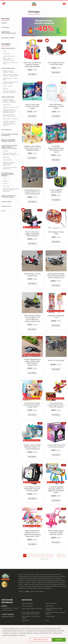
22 (59, 555)
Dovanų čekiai (6, 202)
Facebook (31, 591)
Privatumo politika (41, 640)
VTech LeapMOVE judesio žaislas (56, 191)
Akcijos (4, 23)
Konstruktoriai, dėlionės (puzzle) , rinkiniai (8, 174)
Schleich (5, 184)
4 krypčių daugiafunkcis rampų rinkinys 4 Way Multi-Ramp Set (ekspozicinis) (32, 362)
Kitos (3, 211)
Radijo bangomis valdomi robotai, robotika (11, 83)
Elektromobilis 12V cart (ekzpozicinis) (32, 275)
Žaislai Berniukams (8, 68)
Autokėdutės (7, 105)
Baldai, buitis (6, 206)
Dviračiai (5, 151)
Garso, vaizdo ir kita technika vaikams (9, 196)
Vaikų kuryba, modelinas (10, 119)
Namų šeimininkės (9, 56)
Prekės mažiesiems (8, 97)
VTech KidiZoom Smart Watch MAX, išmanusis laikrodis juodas (32, 489)
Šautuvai (5, 89)
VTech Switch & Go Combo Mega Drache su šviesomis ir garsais (56, 405)
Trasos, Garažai (8, 86)
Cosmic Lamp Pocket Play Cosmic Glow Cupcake (56, 446)
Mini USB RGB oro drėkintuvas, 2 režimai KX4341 (56, 106)
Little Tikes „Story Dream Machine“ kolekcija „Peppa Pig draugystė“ (32, 64)
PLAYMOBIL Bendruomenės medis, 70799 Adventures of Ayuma (56, 149)
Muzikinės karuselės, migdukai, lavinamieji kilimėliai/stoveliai (9, 111)
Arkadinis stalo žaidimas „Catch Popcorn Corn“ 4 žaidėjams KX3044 (32, 148)
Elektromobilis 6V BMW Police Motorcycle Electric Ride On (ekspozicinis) (56, 276)
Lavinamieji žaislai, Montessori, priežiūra (9, 115)
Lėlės (5, 51)
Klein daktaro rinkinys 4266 (56, 233)
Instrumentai (6, 130)
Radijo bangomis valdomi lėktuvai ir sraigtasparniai (11, 75)
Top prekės (5, 28)
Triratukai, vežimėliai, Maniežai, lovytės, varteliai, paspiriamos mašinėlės (9, 123)
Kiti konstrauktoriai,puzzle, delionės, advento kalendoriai (11, 190)
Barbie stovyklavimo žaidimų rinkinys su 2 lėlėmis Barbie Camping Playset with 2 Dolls (32, 533)
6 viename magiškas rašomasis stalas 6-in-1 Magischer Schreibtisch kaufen (56, 490)
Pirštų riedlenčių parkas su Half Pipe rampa (56, 64)
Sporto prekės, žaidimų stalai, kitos (10, 168)
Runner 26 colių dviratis (56, 360)
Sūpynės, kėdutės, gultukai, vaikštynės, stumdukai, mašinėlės (9, 101)
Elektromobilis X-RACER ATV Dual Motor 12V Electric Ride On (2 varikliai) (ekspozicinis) (32, 318)
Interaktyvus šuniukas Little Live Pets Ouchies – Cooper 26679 (32, 405)
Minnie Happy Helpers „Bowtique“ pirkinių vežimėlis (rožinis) (56, 532)
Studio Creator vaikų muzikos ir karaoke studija (32, 106)
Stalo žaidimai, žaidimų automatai (10, 135)
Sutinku (59, 640)
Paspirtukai (6, 157)
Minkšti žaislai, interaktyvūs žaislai (9, 59)
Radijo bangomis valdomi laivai (11, 79)
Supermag (6, 186)
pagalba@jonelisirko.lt (8, 616)
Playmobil (6, 181)
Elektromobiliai (7, 160)
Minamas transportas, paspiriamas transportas (10, 154)
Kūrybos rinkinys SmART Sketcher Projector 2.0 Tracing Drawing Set (32, 447)
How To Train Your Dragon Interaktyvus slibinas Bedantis (32, 234)
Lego (4, 178)
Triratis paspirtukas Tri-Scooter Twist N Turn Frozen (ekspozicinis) (32, 192)
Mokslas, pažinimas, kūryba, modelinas (8, 141)
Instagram (40, 591)
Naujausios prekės (8, 38)
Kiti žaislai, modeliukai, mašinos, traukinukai (10, 92)
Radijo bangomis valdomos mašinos (9, 71)
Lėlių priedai (7, 54)
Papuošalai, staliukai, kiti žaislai (10, 63)
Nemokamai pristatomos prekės (9, 33)
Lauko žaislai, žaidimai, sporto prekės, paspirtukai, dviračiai (9, 147)
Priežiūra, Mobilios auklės (11, 107)
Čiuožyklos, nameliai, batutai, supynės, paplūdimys (9, 164)
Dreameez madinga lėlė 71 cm (56, 317)
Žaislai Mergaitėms (8, 48)
